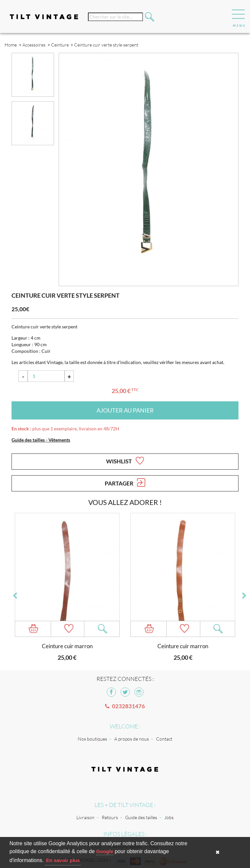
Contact (164, 739)
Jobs (169, 817)
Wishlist (125, 461)
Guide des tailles (141, 817)
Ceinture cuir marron (67, 646)
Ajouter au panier (125, 410)
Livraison (85, 817)
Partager (125, 483)
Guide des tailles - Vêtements (41, 440)
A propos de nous (132, 739)
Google (105, 851)
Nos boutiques (92, 739)
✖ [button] (218, 852)
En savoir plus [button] (63, 860)
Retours (110, 817)
